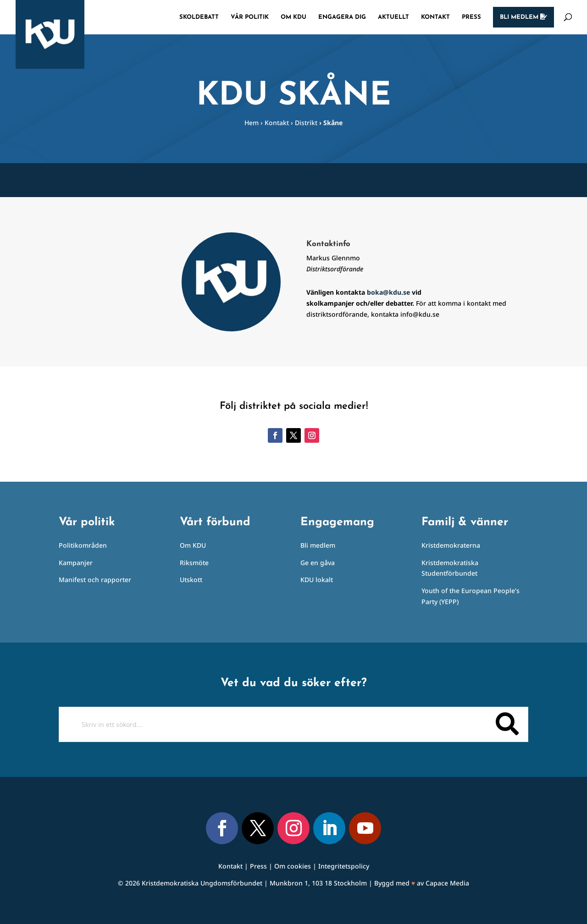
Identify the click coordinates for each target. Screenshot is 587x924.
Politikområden (83, 545)
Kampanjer (76, 563)
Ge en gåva (318, 563)
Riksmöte (194, 563)
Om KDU (293, 17)
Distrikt (306, 123)
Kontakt (435, 17)
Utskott (191, 580)
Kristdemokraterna (451, 545)
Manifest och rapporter (95, 580)
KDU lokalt (317, 580)
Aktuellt (393, 17)
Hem (252, 123)
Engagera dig (342, 17)
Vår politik (250, 17)
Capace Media (447, 883)
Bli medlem (523, 17)
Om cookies (293, 866)
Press (471, 17)
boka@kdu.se (388, 292)
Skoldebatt (199, 17)
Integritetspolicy (344, 866)
